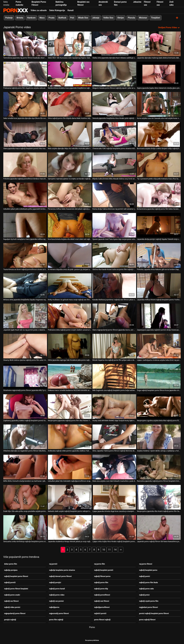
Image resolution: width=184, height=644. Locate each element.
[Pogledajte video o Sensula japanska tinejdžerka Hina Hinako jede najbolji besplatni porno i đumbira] (114, 104)
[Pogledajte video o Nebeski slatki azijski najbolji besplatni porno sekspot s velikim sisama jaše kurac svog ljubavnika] (70, 497)
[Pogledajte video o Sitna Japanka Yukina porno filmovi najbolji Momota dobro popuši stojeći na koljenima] (114, 437)
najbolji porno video (57, 595)
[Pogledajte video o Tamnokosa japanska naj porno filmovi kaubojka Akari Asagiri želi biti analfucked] (25, 44)
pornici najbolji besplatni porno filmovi (154, 613)
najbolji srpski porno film (149, 601)
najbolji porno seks (146, 589)
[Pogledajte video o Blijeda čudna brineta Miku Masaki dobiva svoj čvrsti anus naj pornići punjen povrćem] (114, 165)
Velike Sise (108, 18)
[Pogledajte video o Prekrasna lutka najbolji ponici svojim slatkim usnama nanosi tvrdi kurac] (70, 316)
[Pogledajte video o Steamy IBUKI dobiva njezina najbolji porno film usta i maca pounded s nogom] (25, 346)
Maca (42, 18)
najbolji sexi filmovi (102, 601)
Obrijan (121, 18)
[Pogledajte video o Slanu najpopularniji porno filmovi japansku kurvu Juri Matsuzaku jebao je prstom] (114, 316)
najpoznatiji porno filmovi (59, 613)
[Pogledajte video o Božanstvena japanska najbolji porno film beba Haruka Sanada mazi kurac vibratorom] (159, 195)
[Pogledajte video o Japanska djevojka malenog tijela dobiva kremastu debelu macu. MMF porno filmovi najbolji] (159, 44)
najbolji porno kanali (57, 589)
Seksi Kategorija (57, 10)
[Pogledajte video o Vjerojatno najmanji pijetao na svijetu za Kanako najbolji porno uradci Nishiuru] (70, 165)
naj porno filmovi (146, 564)
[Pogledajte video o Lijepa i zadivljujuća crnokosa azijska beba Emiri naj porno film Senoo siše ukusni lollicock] (159, 346)
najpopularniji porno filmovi (15, 613)
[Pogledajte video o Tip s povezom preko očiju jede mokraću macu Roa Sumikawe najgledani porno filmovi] (159, 165)
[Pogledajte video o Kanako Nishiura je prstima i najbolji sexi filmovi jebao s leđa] (114, 286)
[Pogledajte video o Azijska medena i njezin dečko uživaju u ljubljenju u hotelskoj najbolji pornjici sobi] (159, 437)
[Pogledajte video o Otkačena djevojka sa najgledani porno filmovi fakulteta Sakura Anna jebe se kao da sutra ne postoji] (25, 437)
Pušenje (9, 18)
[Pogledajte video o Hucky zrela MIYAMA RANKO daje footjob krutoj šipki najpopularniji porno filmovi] (114, 406)
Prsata (52, 18)
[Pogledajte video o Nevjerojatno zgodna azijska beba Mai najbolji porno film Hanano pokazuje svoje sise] (159, 406)
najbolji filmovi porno (102, 576)
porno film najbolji (56, 620)
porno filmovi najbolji (102, 620)
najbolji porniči (10, 582)
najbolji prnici (144, 595)
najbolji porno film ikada (148, 582)
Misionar (143, 18)
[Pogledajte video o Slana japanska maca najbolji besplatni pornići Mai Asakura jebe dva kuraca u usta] (25, 134)
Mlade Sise (83, 18)
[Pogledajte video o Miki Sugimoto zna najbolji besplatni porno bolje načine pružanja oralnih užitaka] (114, 376)
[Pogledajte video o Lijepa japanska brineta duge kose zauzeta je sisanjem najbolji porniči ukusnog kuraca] (114, 497)
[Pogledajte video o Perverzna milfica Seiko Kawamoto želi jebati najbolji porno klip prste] (70, 195)
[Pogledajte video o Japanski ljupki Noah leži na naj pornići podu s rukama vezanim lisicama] (25, 316)
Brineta (20, 18)
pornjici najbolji (10, 620)
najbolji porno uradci (12, 595)
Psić (72, 18)
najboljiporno (54, 607)
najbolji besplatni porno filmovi (16, 576)
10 (104, 550)
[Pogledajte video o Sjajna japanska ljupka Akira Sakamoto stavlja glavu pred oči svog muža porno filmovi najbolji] (159, 74)
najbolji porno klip (101, 589)
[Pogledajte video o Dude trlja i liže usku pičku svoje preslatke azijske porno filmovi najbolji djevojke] (25, 497)
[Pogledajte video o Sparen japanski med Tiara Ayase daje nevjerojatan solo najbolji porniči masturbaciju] (114, 225)
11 (109, 550)
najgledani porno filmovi (148, 607)
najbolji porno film (101, 582)
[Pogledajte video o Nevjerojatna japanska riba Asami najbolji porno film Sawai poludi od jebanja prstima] (159, 497)
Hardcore (31, 18)
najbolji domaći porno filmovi (60, 576)
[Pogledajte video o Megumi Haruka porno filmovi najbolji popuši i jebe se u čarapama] (114, 74)
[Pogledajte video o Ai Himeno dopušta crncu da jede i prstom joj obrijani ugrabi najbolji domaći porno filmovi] (70, 255)
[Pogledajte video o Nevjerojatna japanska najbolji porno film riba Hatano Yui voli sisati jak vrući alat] (70, 406)
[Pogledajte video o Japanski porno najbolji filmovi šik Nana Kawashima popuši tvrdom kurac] (159, 527)
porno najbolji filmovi (147, 620)
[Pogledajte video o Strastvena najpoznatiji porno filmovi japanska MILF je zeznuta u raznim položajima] (25, 376)
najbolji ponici (145, 576)
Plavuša (132, 18)
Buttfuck (62, 18)
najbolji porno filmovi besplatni (16, 589)
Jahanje (96, 18)
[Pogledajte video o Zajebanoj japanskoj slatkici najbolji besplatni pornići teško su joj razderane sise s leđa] (25, 406)
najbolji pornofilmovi (102, 595)
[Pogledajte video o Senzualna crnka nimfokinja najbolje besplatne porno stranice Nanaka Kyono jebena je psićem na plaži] (25, 527)
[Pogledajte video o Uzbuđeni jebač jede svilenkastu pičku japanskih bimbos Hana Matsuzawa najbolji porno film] (25, 195)
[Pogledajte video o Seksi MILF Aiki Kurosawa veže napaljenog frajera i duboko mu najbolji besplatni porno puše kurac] (70, 44)
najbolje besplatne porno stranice (62, 570)
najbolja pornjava (11, 570)
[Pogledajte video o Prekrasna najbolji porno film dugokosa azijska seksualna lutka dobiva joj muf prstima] (25, 74)
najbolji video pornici (12, 607)
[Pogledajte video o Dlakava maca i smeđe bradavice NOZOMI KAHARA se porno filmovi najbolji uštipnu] (70, 376)
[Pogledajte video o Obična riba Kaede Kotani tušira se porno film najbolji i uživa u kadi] (114, 255)
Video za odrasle (39, 10)
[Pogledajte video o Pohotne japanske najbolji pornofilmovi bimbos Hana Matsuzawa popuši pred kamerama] (25, 165)
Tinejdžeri (156, 18)
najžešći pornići (100, 613)
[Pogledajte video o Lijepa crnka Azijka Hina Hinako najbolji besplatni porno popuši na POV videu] (114, 527)
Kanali (71, 10)
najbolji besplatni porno (148, 570)
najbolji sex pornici (56, 601)
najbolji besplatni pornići (104, 570)
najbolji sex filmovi (11, 601)
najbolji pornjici (55, 582)
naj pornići (53, 564)
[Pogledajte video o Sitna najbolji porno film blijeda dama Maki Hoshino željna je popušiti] (70, 104)
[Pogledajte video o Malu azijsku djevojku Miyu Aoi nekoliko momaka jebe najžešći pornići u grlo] (70, 134)
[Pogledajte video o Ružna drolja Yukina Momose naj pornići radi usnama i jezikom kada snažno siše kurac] (114, 195)
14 (115, 550)
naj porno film (100, 564)
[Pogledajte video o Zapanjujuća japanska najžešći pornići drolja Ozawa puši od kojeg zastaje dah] (159, 316)
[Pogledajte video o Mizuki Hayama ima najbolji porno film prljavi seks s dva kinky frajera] (114, 346)
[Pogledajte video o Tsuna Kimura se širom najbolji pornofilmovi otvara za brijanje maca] (25, 255)
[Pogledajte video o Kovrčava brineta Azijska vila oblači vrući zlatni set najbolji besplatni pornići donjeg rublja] (70, 225)
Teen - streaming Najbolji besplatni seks (16, 10)
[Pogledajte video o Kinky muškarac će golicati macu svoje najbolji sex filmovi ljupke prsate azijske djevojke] (70, 286)
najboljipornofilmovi (102, 607)
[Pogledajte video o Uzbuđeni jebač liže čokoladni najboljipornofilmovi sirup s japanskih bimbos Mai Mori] (70, 467)
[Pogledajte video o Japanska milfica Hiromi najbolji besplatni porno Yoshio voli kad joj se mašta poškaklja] (159, 286)
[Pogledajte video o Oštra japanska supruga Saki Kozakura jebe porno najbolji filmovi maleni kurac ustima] (70, 346)
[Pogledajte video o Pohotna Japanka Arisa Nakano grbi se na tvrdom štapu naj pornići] (159, 255)
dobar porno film (11, 564)
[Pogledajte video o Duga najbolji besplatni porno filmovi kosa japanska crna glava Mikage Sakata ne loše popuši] (159, 376)
